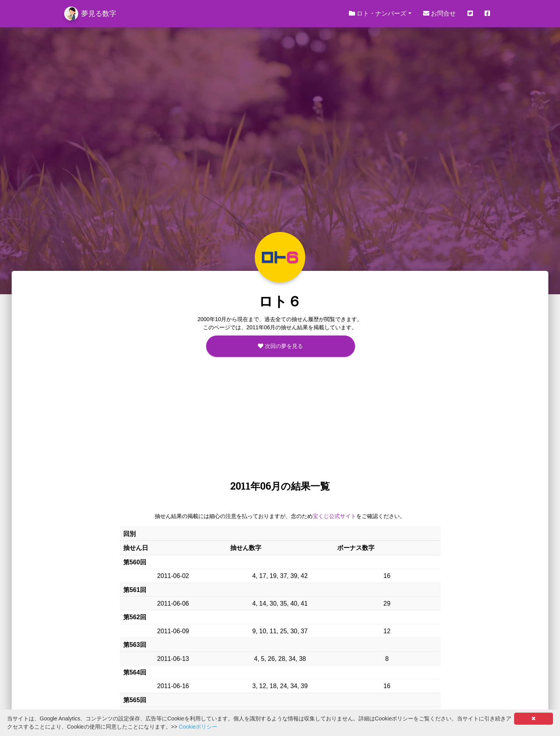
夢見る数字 (90, 14)
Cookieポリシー (198, 727)
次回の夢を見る (280, 346)
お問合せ (439, 13)
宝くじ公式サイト (334, 516)
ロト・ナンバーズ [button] (378, 13)
